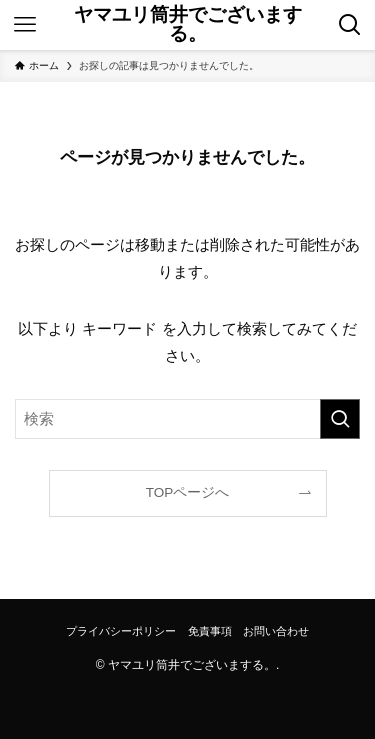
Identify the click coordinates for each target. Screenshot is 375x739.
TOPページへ (188, 492)
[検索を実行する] (340, 419)
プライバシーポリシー (121, 631)
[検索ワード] (187, 419)
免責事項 (210, 631)
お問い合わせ (276, 631)
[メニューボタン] (24, 25)
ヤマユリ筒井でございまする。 (188, 25)
